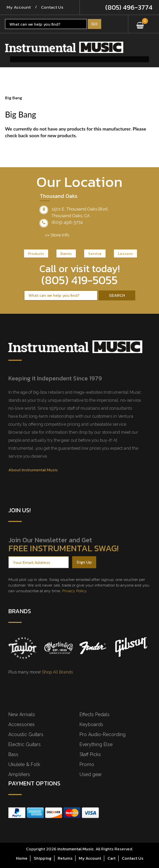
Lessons (125, 253)
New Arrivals (22, 714)
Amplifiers (19, 774)
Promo (87, 764)
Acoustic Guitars (26, 734)
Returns (65, 858)
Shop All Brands (57, 672)
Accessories (22, 724)
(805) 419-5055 (79, 280)
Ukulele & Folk (24, 764)
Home (22, 858)
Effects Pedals (95, 714)
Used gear (91, 774)
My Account (19, 7)
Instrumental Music (75, 849)
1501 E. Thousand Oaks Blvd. (80, 209)
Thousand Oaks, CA (71, 216)
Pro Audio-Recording (103, 734)
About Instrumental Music (33, 470)
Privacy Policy (74, 591)
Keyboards (91, 724)
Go (94, 24)
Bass (13, 754)
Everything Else (96, 744)
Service (95, 253)
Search (117, 295)
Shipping (43, 858)
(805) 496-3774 (129, 7)
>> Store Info (57, 235)
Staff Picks (90, 754)
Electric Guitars (25, 744)
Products (36, 253)
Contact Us (52, 7)
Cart (112, 858)
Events (66, 253)
